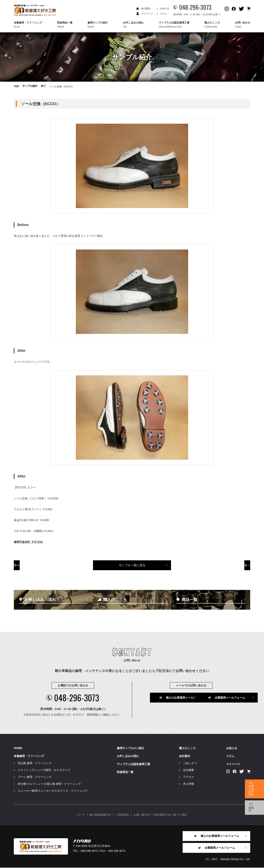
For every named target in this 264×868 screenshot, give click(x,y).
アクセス (189, 777)
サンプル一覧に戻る (132, 568)
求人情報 (189, 784)
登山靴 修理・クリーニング (35, 763)
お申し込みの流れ (128, 756)
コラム (163, 14)
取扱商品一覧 (125, 772)
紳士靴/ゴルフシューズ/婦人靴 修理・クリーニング (49, 784)
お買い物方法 (142, 815)
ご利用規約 (122, 815)
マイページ (147, 14)
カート (81, 815)
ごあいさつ (190, 763)
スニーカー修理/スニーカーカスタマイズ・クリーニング (53, 791)
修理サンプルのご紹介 (131, 748)
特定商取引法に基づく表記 (171, 815)
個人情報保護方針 (100, 815)
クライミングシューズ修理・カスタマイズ (44, 770)
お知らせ (165, 8)
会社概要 (189, 770)
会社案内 (146, 8)
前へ (37, 568)
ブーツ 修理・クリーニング (35, 777)
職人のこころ (187, 748)
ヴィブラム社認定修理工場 (133, 764)
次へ (227, 568)
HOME (18, 748)
